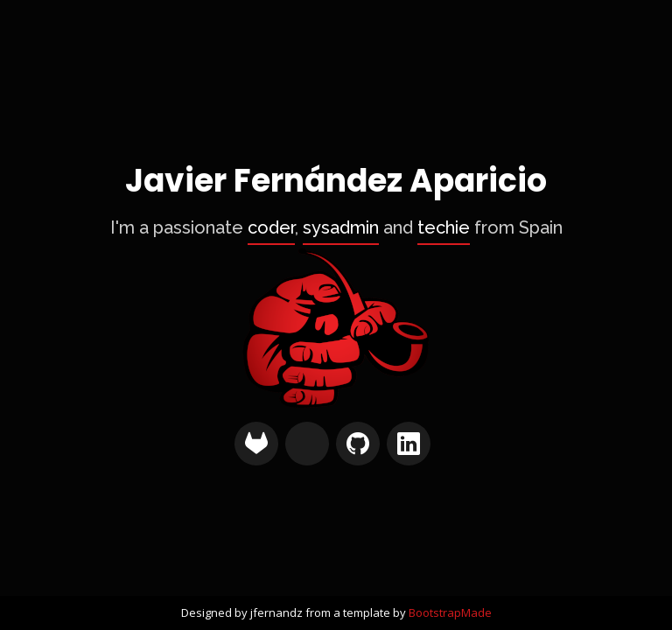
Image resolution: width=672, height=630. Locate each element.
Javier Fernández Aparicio (336, 181)
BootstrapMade (450, 612)
